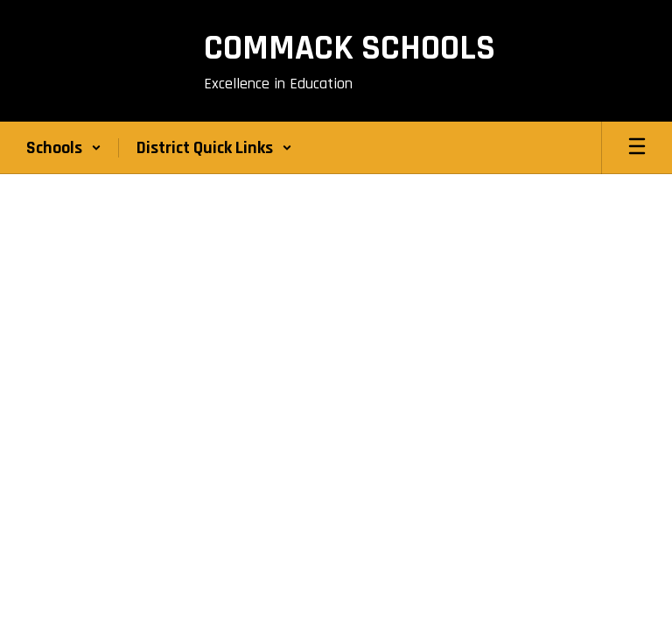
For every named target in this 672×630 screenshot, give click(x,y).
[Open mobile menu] (637, 148)
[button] (64, 148)
